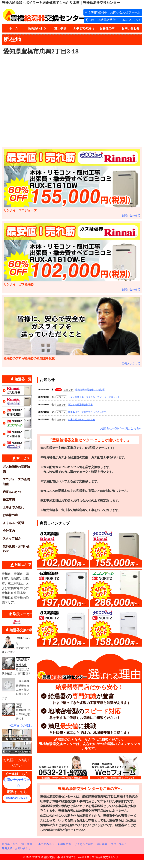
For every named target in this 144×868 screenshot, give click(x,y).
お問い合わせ (130, 28)
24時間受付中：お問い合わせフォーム (115, 12)
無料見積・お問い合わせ (16, 549)
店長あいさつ (37, 28)
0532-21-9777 (17, 798)
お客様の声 (107, 28)
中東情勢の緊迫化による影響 (90, 390)
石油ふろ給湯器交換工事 (80, 405)
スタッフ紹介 (12, 538)
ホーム (13, 28)
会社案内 (9, 531)
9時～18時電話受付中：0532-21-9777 (115, 20)
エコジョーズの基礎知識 (16, 482)
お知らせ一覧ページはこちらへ (121, 428)
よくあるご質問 (13, 523)
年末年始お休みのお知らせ (82, 420)
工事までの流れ (84, 28)
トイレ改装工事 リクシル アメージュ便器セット (94, 397)
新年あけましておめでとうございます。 (88, 412)
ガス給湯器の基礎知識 (16, 469)
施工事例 (60, 28)
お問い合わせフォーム (17, 783)
